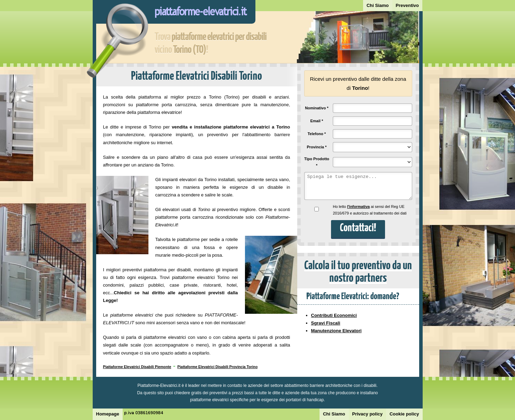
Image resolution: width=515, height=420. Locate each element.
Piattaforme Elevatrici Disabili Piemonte (137, 367)
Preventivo (407, 5)
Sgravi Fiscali (326, 323)
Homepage (108, 414)
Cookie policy (404, 414)
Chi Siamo (378, 5)
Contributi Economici (334, 315)
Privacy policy (367, 414)
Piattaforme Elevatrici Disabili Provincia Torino (217, 367)
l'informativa (358, 207)
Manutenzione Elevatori (336, 331)
